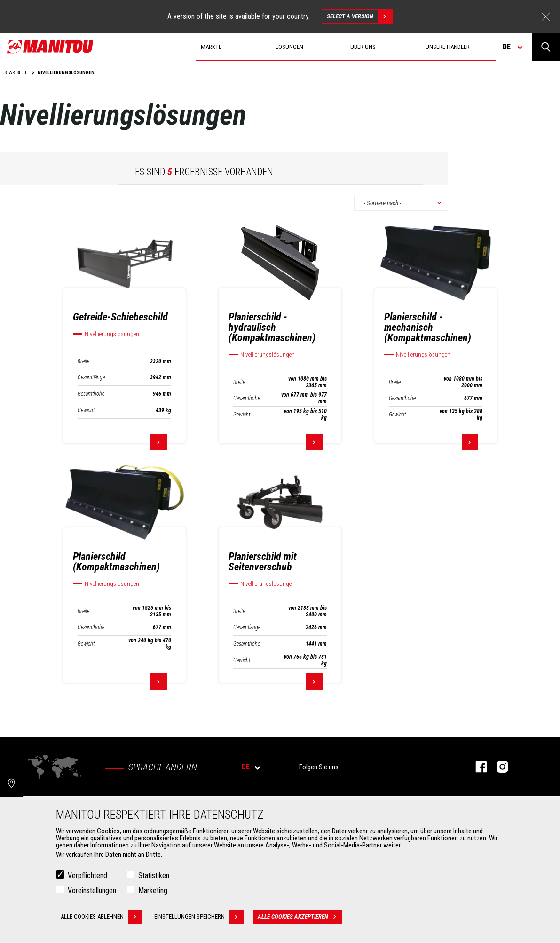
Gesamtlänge (91, 377)
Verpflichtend (87, 875)
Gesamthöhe (91, 394)
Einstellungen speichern (199, 917)
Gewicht (86, 410)
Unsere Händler (448, 47)
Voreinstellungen (92, 891)
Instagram (498, 767)
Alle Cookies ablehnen (102, 917)
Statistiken (154, 875)
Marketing (153, 891)
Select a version (359, 16)
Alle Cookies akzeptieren (300, 917)
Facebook (477, 767)
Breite (83, 361)
